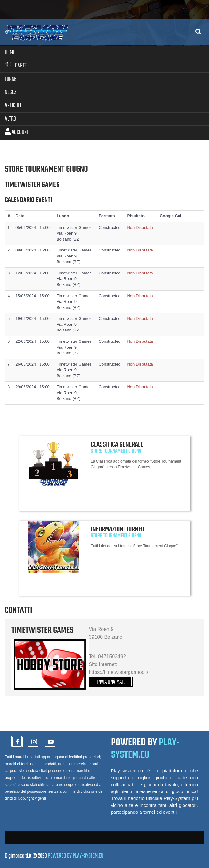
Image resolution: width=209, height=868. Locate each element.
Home (10, 53)
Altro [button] (10, 119)
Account (17, 132)
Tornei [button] (11, 79)
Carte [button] (16, 66)
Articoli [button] (13, 106)
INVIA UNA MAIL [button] (111, 682)
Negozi (11, 92)
